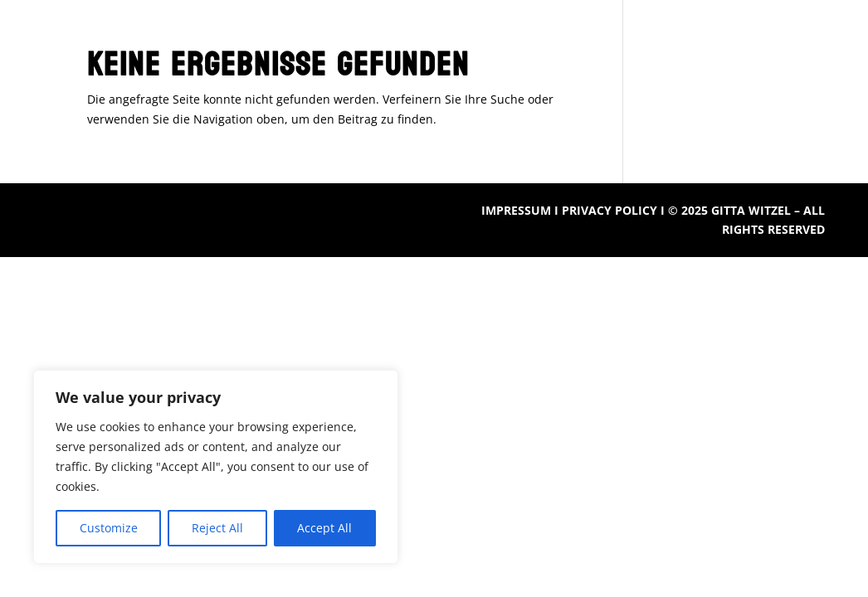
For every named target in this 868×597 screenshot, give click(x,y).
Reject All (217, 528)
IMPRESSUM (516, 210)
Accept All (324, 528)
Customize (109, 528)
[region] (216, 467)
